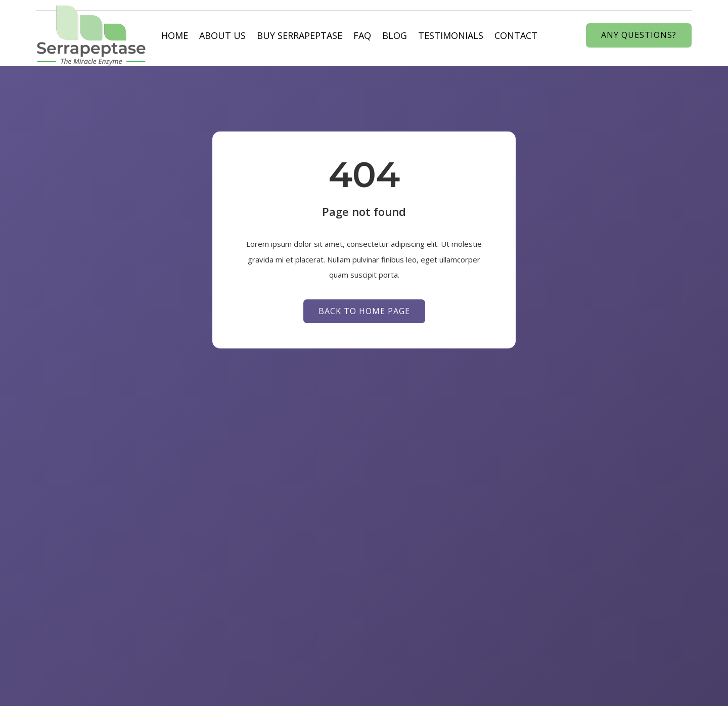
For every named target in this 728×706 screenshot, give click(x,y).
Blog (395, 35)
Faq (362, 35)
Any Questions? (639, 35)
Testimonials (451, 35)
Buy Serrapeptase (300, 35)
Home (175, 35)
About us (222, 35)
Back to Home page (364, 311)
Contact (516, 35)
